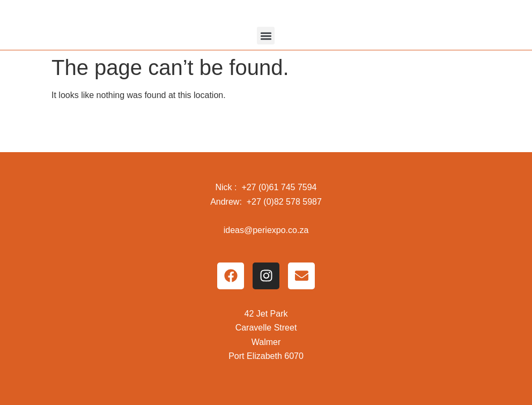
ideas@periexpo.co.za (266, 230)
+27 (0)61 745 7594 (279, 187)
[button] (266, 36)
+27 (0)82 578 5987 (284, 202)
